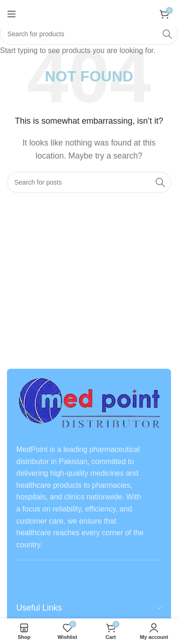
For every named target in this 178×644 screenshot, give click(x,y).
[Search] (89, 34)
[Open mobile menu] (12, 14)
